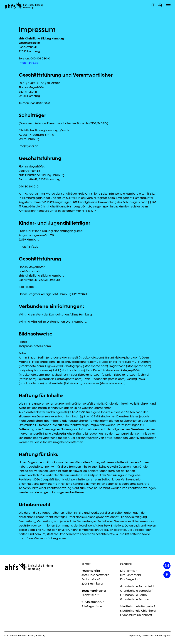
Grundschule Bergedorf (136, 591)
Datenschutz (148, 636)
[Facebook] (167, 575)
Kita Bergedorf (130, 579)
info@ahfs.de (93, 606)
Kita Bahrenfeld (130, 575)
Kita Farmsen (129, 571)
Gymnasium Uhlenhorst (136, 615)
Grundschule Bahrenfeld (137, 586)
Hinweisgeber (163, 636)
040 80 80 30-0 (94, 602)
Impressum (134, 636)
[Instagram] (167, 566)
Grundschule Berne (133, 595)
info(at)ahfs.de (29, 63)
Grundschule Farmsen (135, 599)
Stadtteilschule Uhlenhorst (138, 611)
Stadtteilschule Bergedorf (138, 606)
